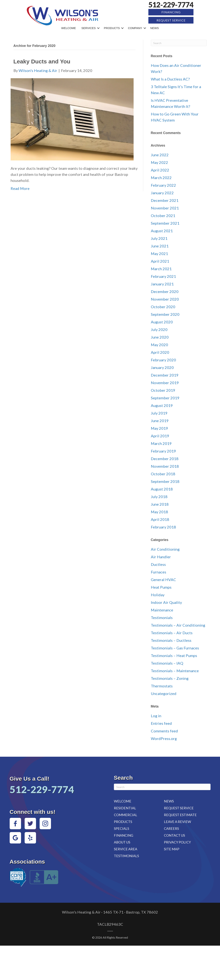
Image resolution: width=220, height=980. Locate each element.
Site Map (172, 849)
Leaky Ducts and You (42, 61)
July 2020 (159, 329)
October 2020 (163, 306)
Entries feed (161, 723)
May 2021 (159, 253)
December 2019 (165, 375)
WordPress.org (164, 738)
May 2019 (159, 428)
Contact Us (174, 835)
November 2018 (165, 466)
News (155, 28)
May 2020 (159, 344)
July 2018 (159, 496)
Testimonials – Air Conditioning (178, 625)
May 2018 (159, 511)
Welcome (69, 28)
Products (112, 28)
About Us (122, 842)
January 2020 (162, 367)
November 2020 (165, 299)
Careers (171, 828)
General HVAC (163, 579)
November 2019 (165, 382)
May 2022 (159, 162)
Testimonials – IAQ (167, 663)
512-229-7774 (171, 5)
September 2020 (165, 314)
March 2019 (161, 443)
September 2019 (165, 397)
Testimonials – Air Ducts (172, 632)
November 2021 (165, 208)
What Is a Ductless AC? (170, 79)
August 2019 (162, 405)
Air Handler (161, 556)
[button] (98, 28)
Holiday (158, 594)
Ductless (158, 564)
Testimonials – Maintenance (175, 670)
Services (89, 28)
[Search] (179, 43)
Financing (171, 12)
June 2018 (160, 504)
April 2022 (160, 170)
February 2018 (163, 527)
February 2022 (163, 185)
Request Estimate (180, 815)
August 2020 (162, 321)
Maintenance (162, 610)
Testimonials (162, 617)
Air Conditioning (165, 549)
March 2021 (161, 268)
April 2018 (160, 519)
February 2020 (163, 359)
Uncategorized (164, 693)
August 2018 (162, 489)
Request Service (171, 20)
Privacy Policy (177, 842)
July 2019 (159, 413)
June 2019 (160, 420)
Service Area (126, 849)
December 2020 (165, 291)
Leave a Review (177, 821)
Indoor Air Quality (166, 602)
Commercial (126, 815)
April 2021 (160, 261)
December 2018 (165, 458)
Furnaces (159, 572)
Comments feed (164, 731)
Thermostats (162, 685)
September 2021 (165, 223)
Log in (156, 715)
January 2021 (162, 283)
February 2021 (163, 276)
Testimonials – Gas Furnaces (175, 648)
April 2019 (160, 435)
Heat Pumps (161, 587)
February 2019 (163, 451)
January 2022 (162, 192)
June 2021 (160, 246)
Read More (20, 188)
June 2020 (160, 337)
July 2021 (159, 238)
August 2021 (162, 230)
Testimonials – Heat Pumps (174, 655)
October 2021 (163, 215)
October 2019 (163, 390)
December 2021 (165, 200)
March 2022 (161, 177)
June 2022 (160, 154)
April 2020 (160, 352)
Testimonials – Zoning (170, 678)
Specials (121, 828)
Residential (125, 808)
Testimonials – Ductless (171, 640)
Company (135, 28)
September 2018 (165, 481)
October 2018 (163, 473)
